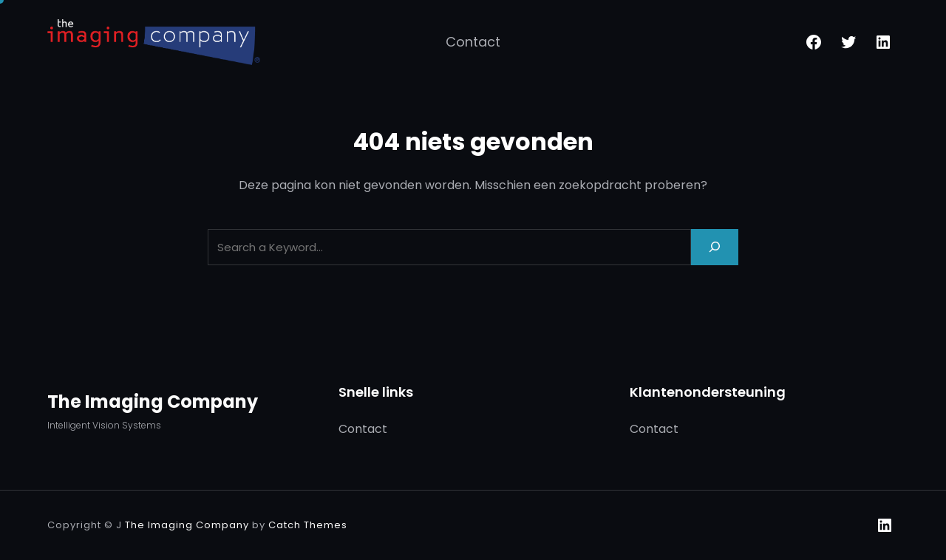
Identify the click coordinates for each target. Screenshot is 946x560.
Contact (473, 42)
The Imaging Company (153, 402)
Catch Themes (308, 525)
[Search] (715, 247)
